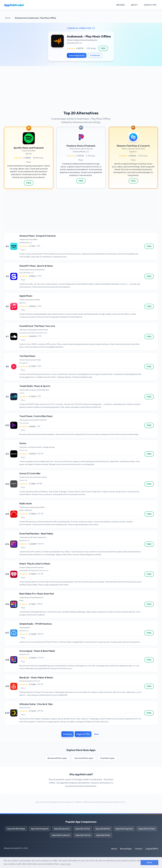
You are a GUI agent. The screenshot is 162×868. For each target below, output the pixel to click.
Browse (121, 5)
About (134, 5)
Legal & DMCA (152, 849)
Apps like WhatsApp (16, 829)
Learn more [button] (65, 864)
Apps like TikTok (83, 829)
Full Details (95, 55)
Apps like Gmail (103, 835)
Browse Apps (126, 849)
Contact (139, 849)
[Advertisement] (81, 85)
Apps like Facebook (61, 835)
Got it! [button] (149, 863)
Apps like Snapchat (124, 829)
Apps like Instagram (40, 829)
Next (97, 734)
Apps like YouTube (147, 829)
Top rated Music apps (84, 758)
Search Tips (150, 5)
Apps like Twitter (83, 835)
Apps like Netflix (103, 829)
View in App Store (77, 55)
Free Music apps (107, 758)
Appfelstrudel (14, 5)
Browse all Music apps (57, 758)
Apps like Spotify (62, 829)
